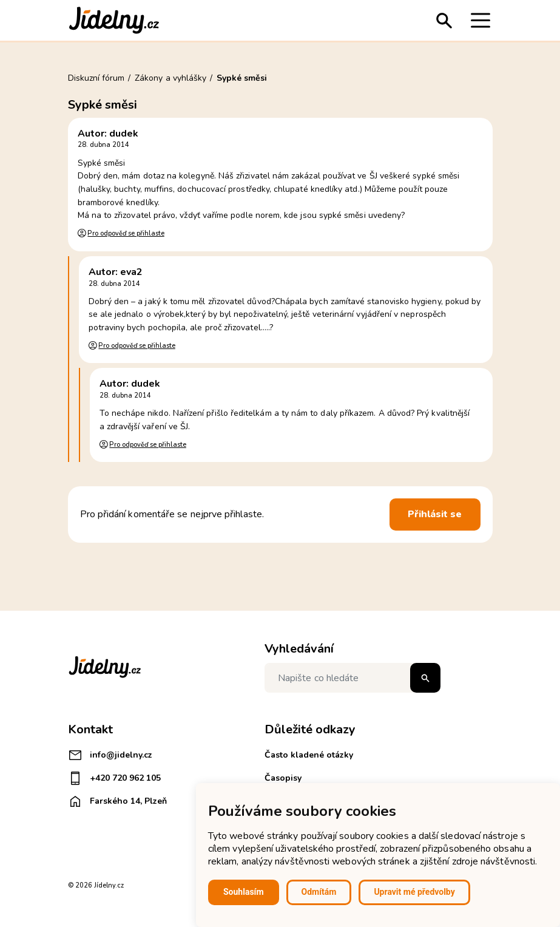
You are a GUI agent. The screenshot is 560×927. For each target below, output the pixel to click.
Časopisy (283, 778)
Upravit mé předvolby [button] (414, 892)
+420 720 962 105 (114, 778)
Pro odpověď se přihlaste (126, 233)
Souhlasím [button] (244, 892)
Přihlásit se (435, 514)
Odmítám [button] (319, 892)
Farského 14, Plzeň (117, 801)
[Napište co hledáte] (353, 678)
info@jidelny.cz (110, 755)
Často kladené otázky (309, 755)
